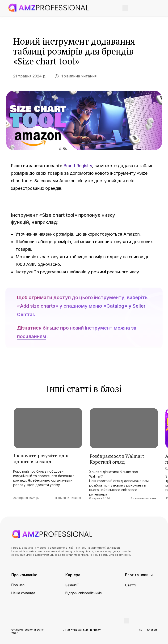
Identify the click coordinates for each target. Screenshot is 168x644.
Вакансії (72, 585)
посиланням (32, 336)
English (152, 630)
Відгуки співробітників (84, 593)
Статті (130, 585)
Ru (141, 630)
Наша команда (23, 593)
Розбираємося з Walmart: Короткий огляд (118, 459)
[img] (48, 8)
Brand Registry (78, 166)
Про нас (18, 585)
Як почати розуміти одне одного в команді (42, 458)
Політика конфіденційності (83, 630)
